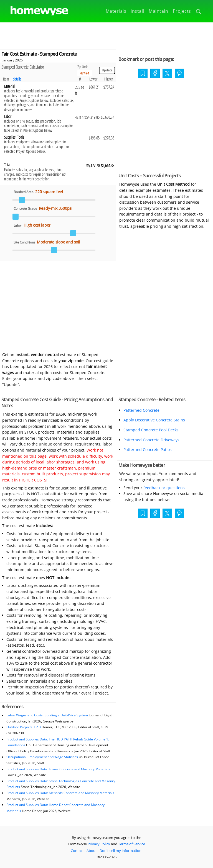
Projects (182, 11)
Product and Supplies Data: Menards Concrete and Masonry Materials (60, 793)
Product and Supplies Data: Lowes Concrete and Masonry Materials (58, 769)
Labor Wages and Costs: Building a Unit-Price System (47, 715)
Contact (77, 851)
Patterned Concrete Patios (148, 449)
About (92, 851)
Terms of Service (132, 844)
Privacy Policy (99, 844)
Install (137, 11)
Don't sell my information (121, 851)
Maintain (158, 11)
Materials (116, 11)
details (17, 79)
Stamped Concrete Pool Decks (151, 430)
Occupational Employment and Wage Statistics (42, 757)
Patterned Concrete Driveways (151, 440)
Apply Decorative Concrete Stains (154, 420)
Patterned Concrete (141, 410)
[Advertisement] (106, 35)
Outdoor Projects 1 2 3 (24, 727)
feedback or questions (164, 488)
